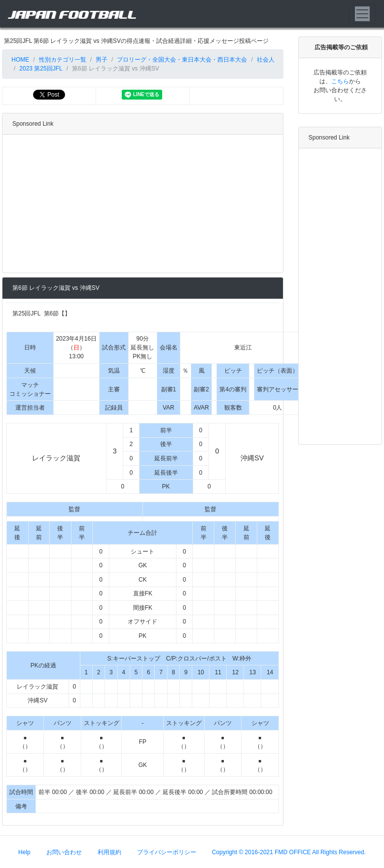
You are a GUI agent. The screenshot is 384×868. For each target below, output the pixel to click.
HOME (19, 60)
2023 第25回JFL (41, 69)
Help (24, 852)
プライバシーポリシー (167, 852)
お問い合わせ (64, 852)
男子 (102, 60)
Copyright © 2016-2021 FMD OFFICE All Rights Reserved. (289, 852)
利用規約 (109, 852)
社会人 (266, 60)
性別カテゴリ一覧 (63, 60)
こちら (340, 81)
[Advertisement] (141, 204)
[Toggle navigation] (362, 14)
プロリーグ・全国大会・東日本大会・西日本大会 (182, 60)
